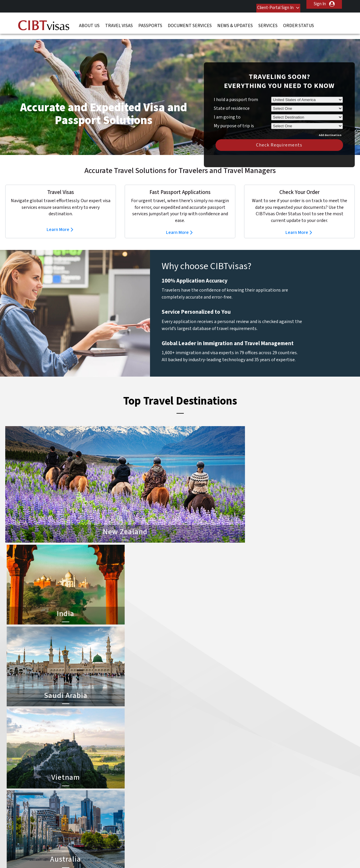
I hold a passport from (236, 91)
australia (111, 741)
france (109, 767)
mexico (144, 780)
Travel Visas (119, 22)
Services (268, 22)
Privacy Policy (162, 826)
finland (144, 761)
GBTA (302, 851)
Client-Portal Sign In (269, 4)
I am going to (227, 108)
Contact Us (270, 741)
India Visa (190, 748)
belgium (110, 748)
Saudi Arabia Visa (197, 780)
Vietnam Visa (193, 754)
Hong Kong (113, 774)
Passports (150, 22)
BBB (119, 851)
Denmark (111, 761)
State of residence (232, 100)
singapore (112, 794)
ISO (58, 851)
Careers (262, 826)
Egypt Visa (191, 787)
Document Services (190, 22)
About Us (89, 22)
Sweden (110, 800)
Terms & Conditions (202, 826)
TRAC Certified (180, 851)
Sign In (320, 4)
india (107, 780)
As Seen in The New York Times (241, 851)
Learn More (58, 221)
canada (110, 754)
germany (146, 767)
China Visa (191, 741)
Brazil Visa (191, 761)
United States (151, 807)
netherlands (114, 787)
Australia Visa (194, 767)
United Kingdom (118, 807)
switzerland (149, 800)
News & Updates (235, 22)
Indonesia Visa (194, 774)
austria (144, 741)
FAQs (135, 826)
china (143, 754)
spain (143, 794)
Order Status (299, 22)
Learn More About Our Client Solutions (85, 826)
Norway (145, 787)
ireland (144, 774)
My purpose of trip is (234, 116)
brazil (143, 748)
